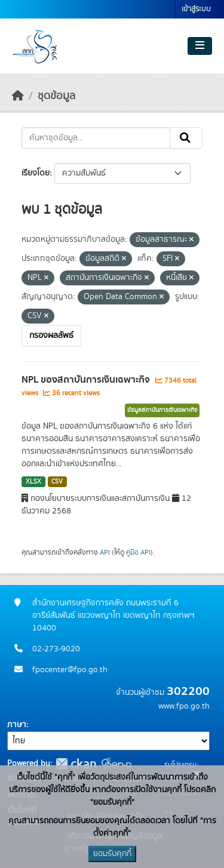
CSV (57, 482)
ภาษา (17, 725)
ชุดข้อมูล (56, 96)
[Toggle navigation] (200, 46)
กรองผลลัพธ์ (51, 335)
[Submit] (186, 138)
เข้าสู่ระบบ (196, 9)
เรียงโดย (36, 173)
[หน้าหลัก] (18, 96)
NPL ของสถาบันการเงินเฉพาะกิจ (87, 380)
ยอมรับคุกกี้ (112, 854)
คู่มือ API (138, 552)
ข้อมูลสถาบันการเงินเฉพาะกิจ (162, 410)
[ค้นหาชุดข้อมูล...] (96, 138)
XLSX (33, 482)
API (105, 552)
